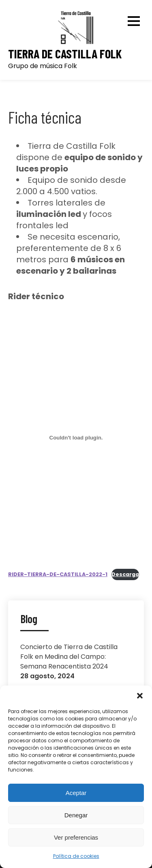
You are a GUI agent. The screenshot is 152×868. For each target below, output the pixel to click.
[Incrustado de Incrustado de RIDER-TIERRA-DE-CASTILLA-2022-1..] (76, 438)
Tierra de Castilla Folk (65, 54)
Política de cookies (76, 856)
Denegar (76, 815)
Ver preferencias (76, 837)
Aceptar (76, 793)
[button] (140, 696)
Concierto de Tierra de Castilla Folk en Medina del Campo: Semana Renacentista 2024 (69, 657)
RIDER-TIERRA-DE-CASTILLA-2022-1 (58, 574)
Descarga (125, 574)
